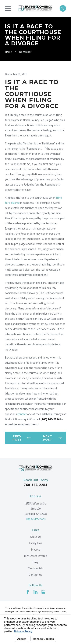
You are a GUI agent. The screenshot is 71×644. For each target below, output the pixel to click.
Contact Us (35, 575)
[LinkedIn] (35, 592)
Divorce (36, 550)
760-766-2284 (36, 485)
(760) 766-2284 (50, 419)
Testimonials (35, 568)
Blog (35, 562)
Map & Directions (36, 519)
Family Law (35, 543)
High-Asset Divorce (35, 556)
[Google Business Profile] (43, 592)
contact (22, 414)
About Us (36, 537)
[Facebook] (28, 592)
